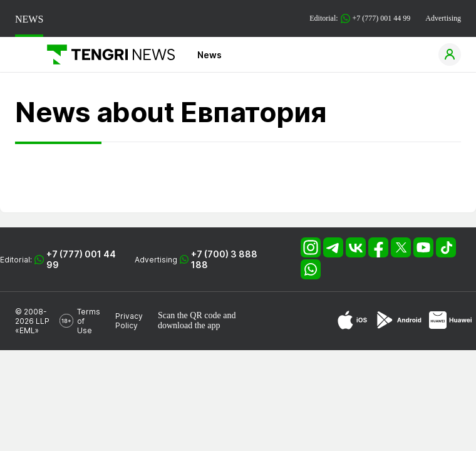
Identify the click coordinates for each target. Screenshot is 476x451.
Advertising (443, 18)
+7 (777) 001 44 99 (81, 259)
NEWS (29, 19)
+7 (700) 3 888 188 (224, 259)
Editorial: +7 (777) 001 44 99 (360, 18)
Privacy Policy (129, 321)
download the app (189, 325)
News (210, 55)
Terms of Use (89, 321)
